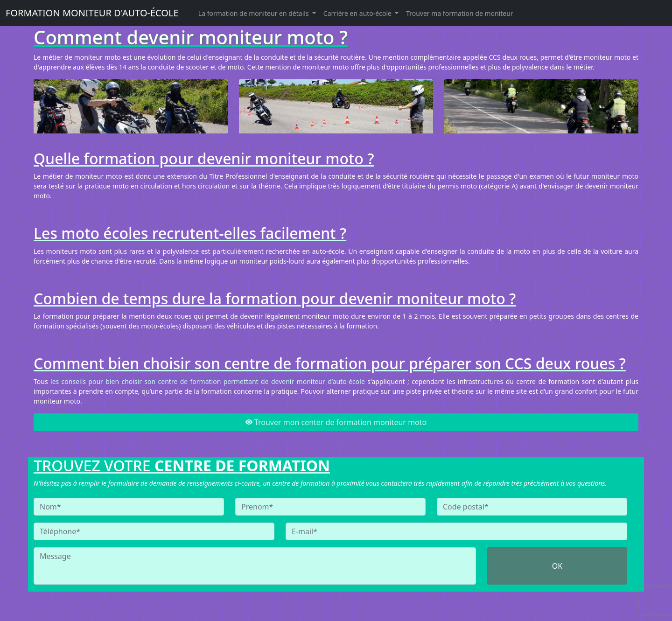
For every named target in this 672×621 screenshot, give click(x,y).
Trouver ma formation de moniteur (460, 13)
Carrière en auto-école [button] (358, 13)
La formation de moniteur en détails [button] (254, 13)
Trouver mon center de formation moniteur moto (336, 422)
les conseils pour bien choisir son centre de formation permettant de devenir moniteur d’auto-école (208, 381)
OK (557, 566)
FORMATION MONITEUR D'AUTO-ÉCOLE (92, 13)
